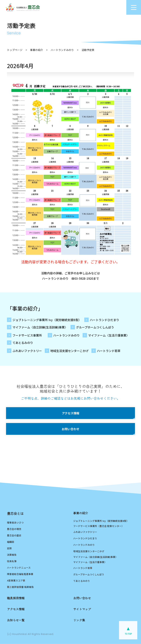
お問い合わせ (70, 429)
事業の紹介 (37, 50)
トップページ (15, 50)
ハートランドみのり (62, 50)
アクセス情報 (71, 413)
